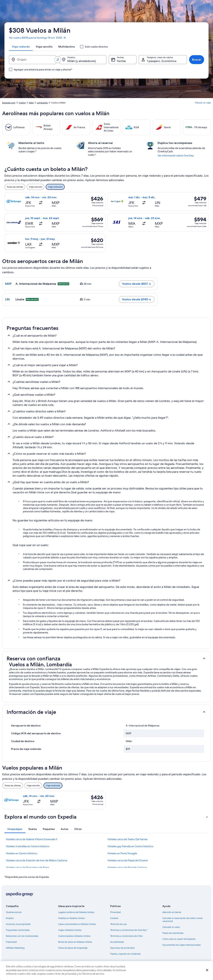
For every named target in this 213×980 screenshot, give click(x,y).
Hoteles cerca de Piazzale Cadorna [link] (127, 867)
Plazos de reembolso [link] (173, 933)
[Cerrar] (207, 970)
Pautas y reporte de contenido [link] (125, 954)
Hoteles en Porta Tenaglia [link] (122, 853)
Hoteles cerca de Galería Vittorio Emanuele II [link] (32, 839)
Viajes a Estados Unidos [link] (70, 930)
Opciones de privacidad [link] (122, 948)
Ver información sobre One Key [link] (176, 155)
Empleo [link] (10, 918)
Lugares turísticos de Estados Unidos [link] (76, 912)
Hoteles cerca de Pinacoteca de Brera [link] (28, 867)
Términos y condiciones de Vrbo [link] (126, 936)
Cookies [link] (114, 918)
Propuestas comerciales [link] (18, 930)
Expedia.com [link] (9, 103)
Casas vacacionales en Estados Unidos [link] (77, 924)
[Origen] (33, 60)
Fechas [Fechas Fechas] (121, 61)
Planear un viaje (203, 103)
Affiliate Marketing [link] (15, 948)
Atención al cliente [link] (172, 912)
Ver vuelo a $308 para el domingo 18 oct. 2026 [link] (38, 38)
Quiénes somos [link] (14, 912)
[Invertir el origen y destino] (58, 60)
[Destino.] (83, 60)
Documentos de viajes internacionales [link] (182, 945)
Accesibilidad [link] (117, 942)
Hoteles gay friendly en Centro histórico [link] (130, 846)
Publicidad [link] (11, 942)
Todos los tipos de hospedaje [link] (73, 948)
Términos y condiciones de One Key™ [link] (129, 930)
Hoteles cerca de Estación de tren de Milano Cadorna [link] (36, 860)
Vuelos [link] (22, 103)
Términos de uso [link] (118, 924)
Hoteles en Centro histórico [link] (22, 853)
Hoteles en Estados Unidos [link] (71, 918)
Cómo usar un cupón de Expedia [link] (179, 939)
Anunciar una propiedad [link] (18, 924)
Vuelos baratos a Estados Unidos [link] (74, 936)
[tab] (21, 47)
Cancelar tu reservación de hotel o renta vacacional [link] (182, 920)
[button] (106, 658)
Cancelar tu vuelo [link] (171, 927)
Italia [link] (31, 103)
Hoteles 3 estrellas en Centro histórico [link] (28, 846)
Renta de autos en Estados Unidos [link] (75, 942)
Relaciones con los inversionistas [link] (22, 936)
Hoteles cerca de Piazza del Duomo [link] (128, 860)
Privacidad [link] (115, 912)
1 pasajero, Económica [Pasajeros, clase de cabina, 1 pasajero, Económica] (162, 61)
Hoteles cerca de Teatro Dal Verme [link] (128, 839)
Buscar (197, 60)
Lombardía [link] (42, 103)
